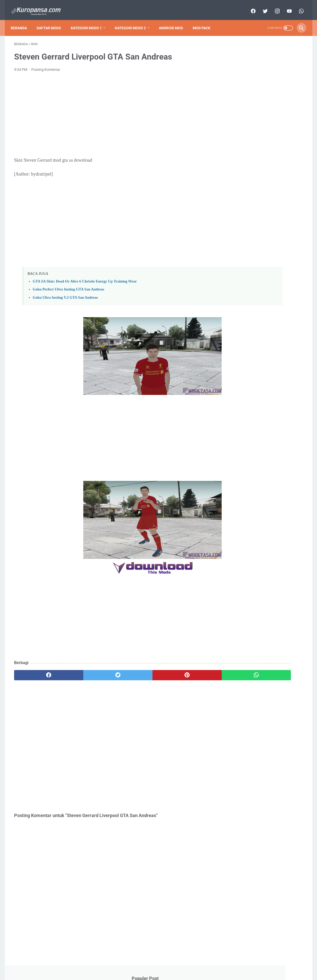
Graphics (239, 308)
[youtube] (286, 6)
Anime (290, 270)
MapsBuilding (244, 318)
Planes (237, 346)
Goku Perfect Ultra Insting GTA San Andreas (69, 285)
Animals (265, 270)
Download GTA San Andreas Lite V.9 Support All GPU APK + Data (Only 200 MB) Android (266, 64)
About (121, 962)
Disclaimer (192, 962)
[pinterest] (135, 671)
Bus (258, 280)
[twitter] (262, 6)
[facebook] (249, 6)
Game (267, 299)
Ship (258, 346)
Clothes (284, 289)
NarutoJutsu (243, 327)
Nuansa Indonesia (247, 337)
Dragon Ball (241, 299)
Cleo (260, 289)
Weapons (262, 356)
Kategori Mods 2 (134, 20)
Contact (138, 962)
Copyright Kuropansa (166, 972)
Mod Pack (205, 20)
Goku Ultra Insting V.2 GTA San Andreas (65, 293)
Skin (280, 346)
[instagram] (274, 6)
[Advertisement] (111, 110)
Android (239, 270)
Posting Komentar (46, 65)
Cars (278, 280)
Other (281, 337)
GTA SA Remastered (250, 215)
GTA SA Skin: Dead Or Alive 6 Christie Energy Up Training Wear (85, 277)
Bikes (237, 280)
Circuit (237, 289)
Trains (237, 356)
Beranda (22, 20)
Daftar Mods (52, 20)
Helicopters (268, 308)
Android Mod (174, 20)
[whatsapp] (298, 6)
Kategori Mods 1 (90, 20)
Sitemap (156, 962)
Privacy (173, 962)
